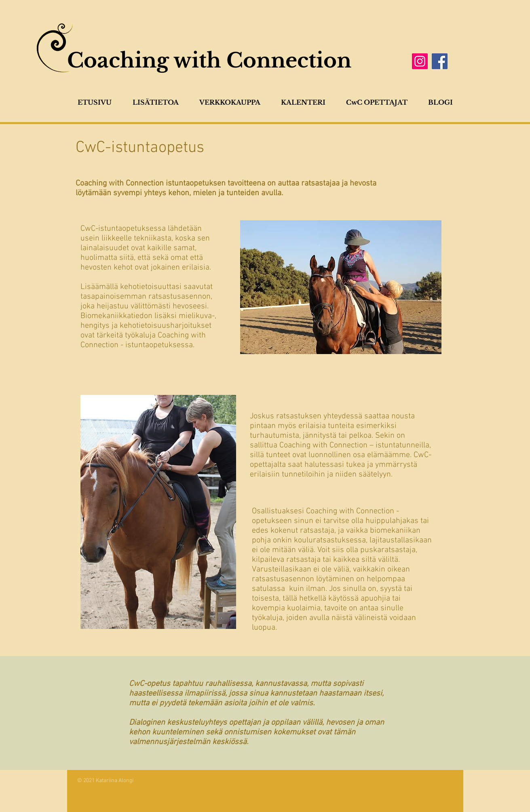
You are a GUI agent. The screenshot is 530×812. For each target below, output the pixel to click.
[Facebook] (440, 61)
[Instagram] (420, 61)
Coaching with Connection (209, 60)
